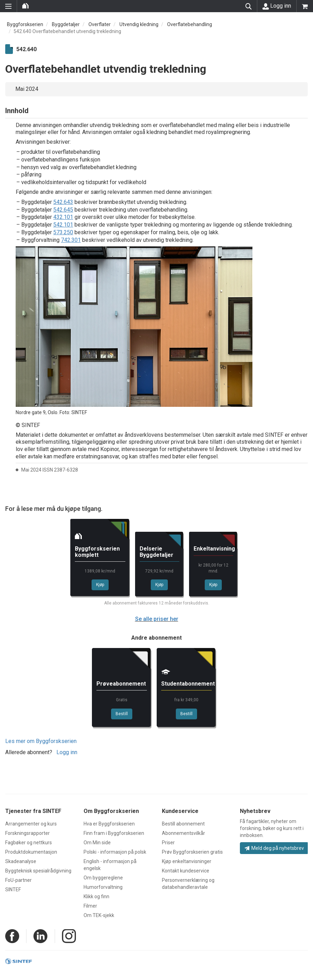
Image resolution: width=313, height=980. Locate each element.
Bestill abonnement (183, 824)
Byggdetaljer (66, 24)
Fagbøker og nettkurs (29, 843)
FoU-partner (18, 880)
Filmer (90, 906)
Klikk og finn (96, 896)
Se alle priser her (157, 619)
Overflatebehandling (190, 24)
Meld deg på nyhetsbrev (274, 848)
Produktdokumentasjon (31, 852)
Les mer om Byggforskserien (41, 741)
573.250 (63, 232)
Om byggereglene (103, 878)
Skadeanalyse (21, 861)
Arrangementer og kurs (31, 824)
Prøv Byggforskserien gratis (192, 852)
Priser (168, 843)
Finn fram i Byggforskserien (114, 833)
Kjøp (100, 585)
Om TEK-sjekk (99, 915)
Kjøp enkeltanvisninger (187, 861)
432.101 (63, 217)
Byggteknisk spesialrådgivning (38, 871)
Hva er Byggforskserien (109, 824)
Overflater (100, 24)
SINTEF (13, 890)
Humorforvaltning (103, 887)
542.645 (63, 210)
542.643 (63, 202)
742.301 (71, 240)
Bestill (122, 714)
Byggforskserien (25, 24)
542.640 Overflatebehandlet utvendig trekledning (67, 31)
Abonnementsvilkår (183, 833)
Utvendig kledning (139, 24)
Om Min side (97, 843)
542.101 (63, 225)
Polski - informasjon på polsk (115, 852)
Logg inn (277, 6)
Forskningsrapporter (28, 833)
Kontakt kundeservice (186, 871)
